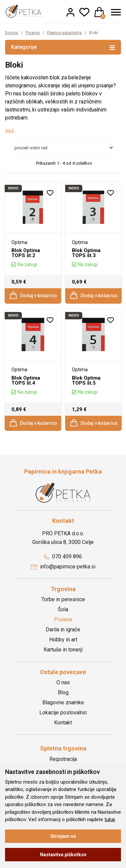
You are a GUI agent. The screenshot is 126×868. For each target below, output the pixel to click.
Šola (63, 609)
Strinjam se (63, 836)
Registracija (63, 759)
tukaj (110, 819)
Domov (12, 33)
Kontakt (63, 723)
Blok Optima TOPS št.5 (86, 380)
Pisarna (33, 33)
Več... (11, 131)
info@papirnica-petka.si (63, 567)
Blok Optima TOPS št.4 (26, 380)
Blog (63, 692)
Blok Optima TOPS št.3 (86, 253)
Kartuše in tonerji (63, 650)
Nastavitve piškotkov (63, 855)
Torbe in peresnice (63, 599)
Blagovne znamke (63, 702)
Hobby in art (63, 640)
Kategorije (63, 47)
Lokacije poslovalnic (63, 713)
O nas (63, 682)
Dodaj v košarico (33, 295)
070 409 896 (63, 557)
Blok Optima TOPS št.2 (26, 253)
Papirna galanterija (64, 33)
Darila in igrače (63, 629)
